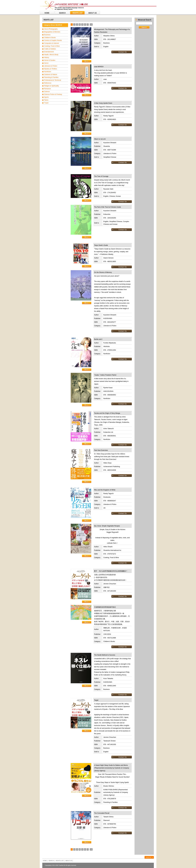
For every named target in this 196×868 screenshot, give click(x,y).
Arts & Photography (51, 29)
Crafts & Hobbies (50, 49)
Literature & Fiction (51, 66)
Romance (48, 89)
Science (47, 92)
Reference (48, 83)
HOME (45, 861)
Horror (46, 63)
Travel (46, 103)
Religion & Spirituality (52, 86)
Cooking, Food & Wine (52, 46)
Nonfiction (48, 72)
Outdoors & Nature (51, 74)
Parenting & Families (51, 77)
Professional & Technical (53, 80)
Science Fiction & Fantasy (53, 94)
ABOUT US (69, 861)
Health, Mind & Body (51, 55)
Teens (46, 100)
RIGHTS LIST (60, 861)
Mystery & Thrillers (51, 69)
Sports (46, 97)
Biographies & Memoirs (52, 32)
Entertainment (49, 52)
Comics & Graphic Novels (53, 40)
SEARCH (51, 861)
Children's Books (50, 38)
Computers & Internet (52, 43)
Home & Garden (50, 60)
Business (47, 35)
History (47, 57)
